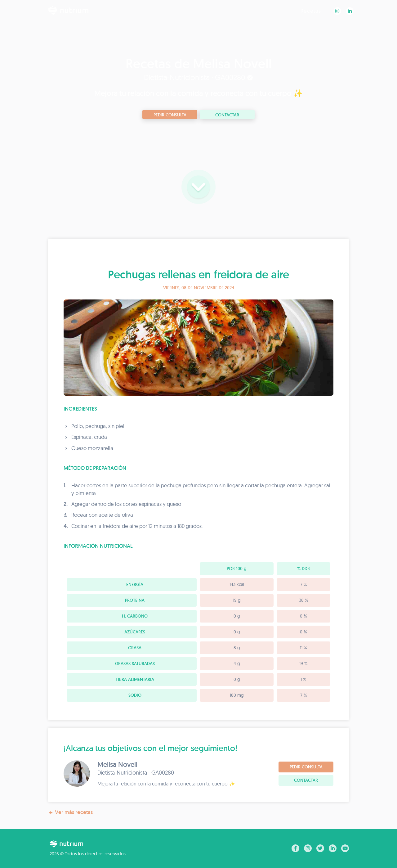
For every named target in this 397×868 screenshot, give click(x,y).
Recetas (311, 11)
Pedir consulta (170, 115)
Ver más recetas (70, 812)
